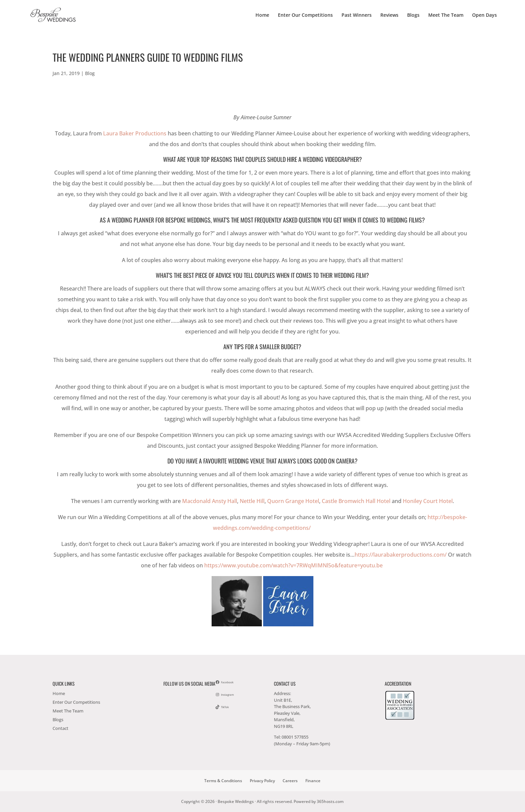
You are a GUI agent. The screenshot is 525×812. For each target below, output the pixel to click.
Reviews (389, 15)
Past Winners (357, 15)
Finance (313, 781)
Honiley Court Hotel (428, 501)
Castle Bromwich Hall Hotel (356, 501)
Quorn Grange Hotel (293, 501)
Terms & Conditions (223, 781)
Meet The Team (446, 15)
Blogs (413, 15)
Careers (290, 781)
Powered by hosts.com (319, 801)
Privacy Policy (262, 781)
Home (262, 15)
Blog (90, 73)
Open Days (484, 15)
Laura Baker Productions (135, 133)
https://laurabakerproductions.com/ (401, 555)
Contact (60, 728)
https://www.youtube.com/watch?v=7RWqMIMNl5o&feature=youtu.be (294, 565)
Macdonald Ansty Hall (210, 501)
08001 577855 (295, 737)
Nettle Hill (252, 501)
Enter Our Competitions (305, 15)
